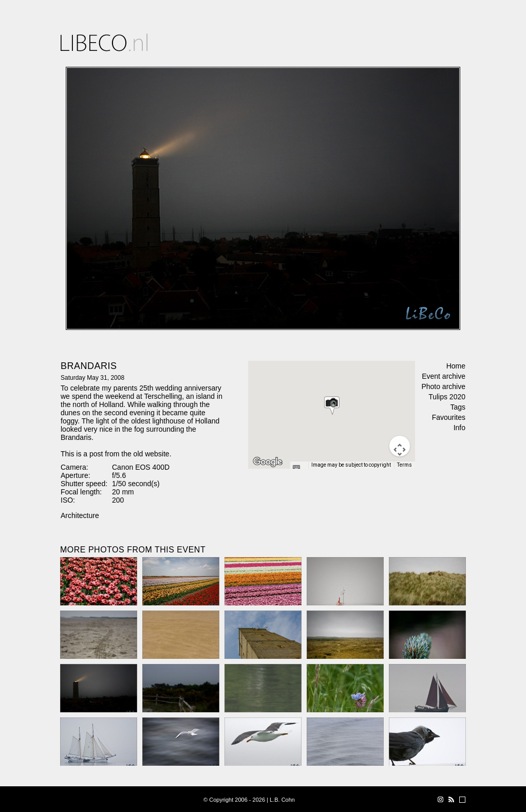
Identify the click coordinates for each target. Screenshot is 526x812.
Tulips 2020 (447, 397)
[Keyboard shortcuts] (299, 468)
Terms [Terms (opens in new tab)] (405, 465)
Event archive (444, 376)
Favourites (449, 417)
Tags (458, 407)
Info (459, 428)
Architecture (80, 515)
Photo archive (443, 386)
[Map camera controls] (400, 446)
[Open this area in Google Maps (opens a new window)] (268, 462)
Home (456, 366)
